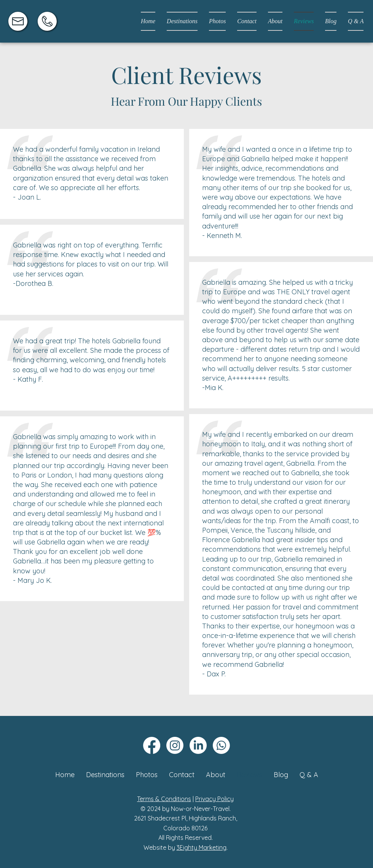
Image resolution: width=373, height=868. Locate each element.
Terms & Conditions (164, 799)
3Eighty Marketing (202, 847)
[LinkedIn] (198, 745)
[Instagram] (175, 745)
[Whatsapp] (221, 745)
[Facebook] (152, 745)
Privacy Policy (214, 799)
